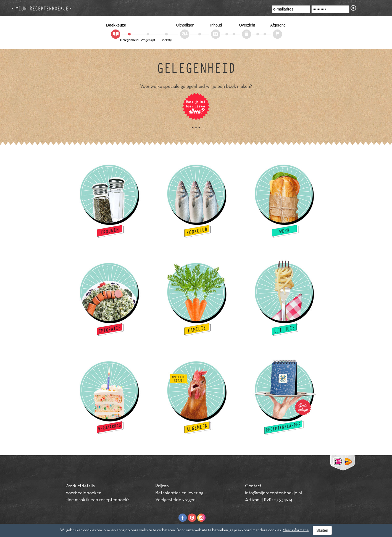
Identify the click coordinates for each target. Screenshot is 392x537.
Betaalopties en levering (179, 493)
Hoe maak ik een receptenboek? (97, 500)
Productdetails (80, 486)
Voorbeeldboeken (83, 493)
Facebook (183, 518)
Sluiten (322, 530)
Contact (253, 486)
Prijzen (162, 486)
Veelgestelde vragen (175, 500)
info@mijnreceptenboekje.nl (273, 493)
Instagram (201, 518)
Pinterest (192, 518)
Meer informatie (296, 530)
